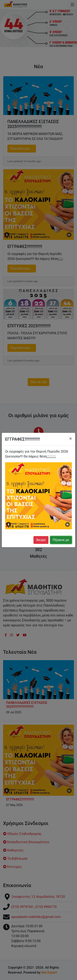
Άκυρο (41, 540)
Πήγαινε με (61, 540)
